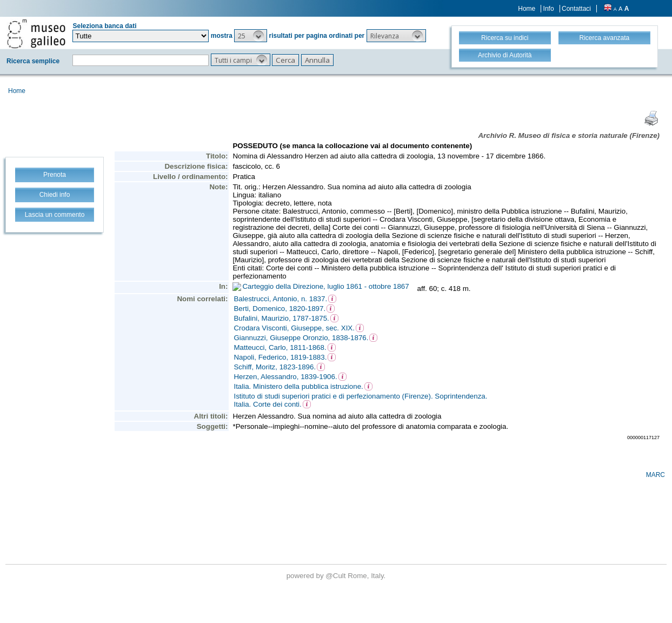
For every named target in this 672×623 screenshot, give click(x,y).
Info (549, 9)
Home (527, 9)
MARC (656, 475)
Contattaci (576, 9)
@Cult (337, 576)
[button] (251, 36)
